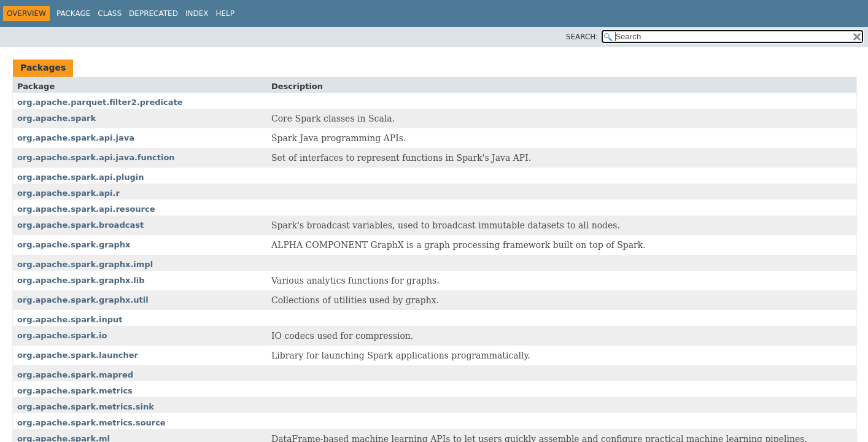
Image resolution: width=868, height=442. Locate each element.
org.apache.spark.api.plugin (80, 177)
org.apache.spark (56, 118)
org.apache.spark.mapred (75, 375)
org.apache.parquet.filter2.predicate (100, 102)
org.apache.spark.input (70, 320)
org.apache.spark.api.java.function (96, 157)
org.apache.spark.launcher (78, 355)
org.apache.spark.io (62, 335)
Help (225, 14)
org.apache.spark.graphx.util (83, 300)
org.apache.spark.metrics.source (91, 423)
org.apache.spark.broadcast (80, 225)
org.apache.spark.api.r (68, 193)
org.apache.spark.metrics (75, 391)
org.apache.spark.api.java (76, 138)
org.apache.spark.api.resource (86, 209)
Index (197, 14)
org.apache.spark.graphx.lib (81, 280)
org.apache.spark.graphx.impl (85, 264)
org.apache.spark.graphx (74, 245)
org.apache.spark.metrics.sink (86, 407)
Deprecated (153, 14)
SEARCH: (582, 37)
